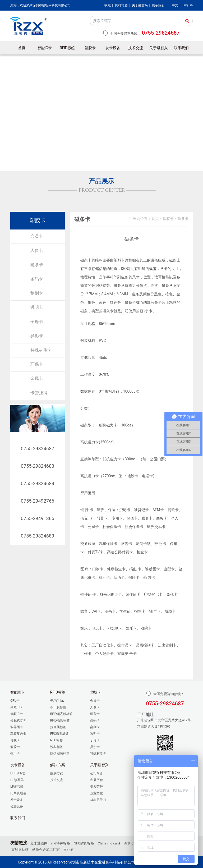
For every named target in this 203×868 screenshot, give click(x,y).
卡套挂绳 (39, 393)
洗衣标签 (57, 747)
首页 (22, 48)
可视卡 (15, 740)
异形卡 (37, 336)
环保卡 (37, 364)
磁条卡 (37, 265)
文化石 (69, 850)
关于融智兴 (140, 5)
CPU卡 (15, 701)
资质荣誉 (96, 787)
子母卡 (37, 322)
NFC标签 (56, 740)
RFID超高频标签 (61, 714)
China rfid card (109, 843)
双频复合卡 (18, 734)
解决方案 (57, 773)
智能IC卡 (45, 48)
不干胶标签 (58, 707)
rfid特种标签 (61, 843)
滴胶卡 (15, 747)
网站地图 (121, 5)
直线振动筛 (20, 850)
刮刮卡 (37, 293)
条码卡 (37, 279)
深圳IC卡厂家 (134, 843)
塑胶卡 (90, 48)
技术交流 (136, 48)
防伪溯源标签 (60, 754)
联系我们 (158, 5)
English (188, 5)
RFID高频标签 (60, 720)
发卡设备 (113, 48)
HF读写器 (17, 780)
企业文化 (96, 793)
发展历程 (96, 780)
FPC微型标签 (59, 734)
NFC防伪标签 (84, 843)
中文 (175, 5)
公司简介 (96, 773)
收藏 (108, 5)
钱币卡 (15, 754)
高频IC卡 (17, 707)
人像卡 (37, 251)
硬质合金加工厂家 (46, 850)
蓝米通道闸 (39, 843)
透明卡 (37, 307)
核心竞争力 (98, 800)
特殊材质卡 (41, 350)
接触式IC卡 (18, 720)
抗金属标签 (58, 727)
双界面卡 (17, 727)
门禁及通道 (18, 793)
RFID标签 (67, 48)
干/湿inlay (57, 701)
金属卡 (37, 378)
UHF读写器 (18, 773)
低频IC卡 (17, 714)
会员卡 (37, 236)
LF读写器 (17, 787)
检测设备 (17, 806)
